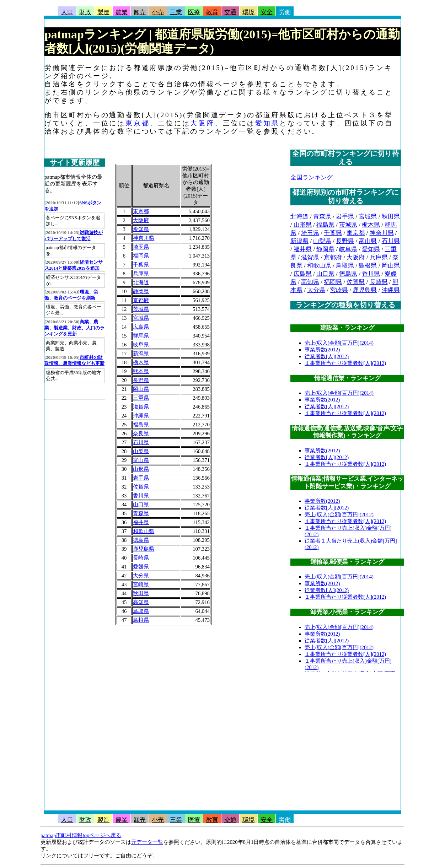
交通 (230, 12)
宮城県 (141, 318)
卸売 (140, 12)
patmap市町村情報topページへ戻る (81, 835)
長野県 (141, 380)
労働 (285, 12)
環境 (248, 12)
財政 (85, 12)
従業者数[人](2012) (327, 356)
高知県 (141, 602)
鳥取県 (141, 611)
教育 (212, 12)
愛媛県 (141, 567)
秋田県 (141, 593)
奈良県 (141, 433)
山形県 (141, 469)
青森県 (141, 513)
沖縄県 (141, 416)
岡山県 (141, 389)
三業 (176, 12)
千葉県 (141, 265)
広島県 (141, 327)
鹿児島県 (144, 549)
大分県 (141, 576)
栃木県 (141, 362)
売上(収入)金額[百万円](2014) (339, 343)
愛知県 (267, 123)
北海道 (141, 282)
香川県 (141, 496)
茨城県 (141, 309)
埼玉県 (141, 247)
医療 (194, 12)
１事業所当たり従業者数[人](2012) (345, 363)
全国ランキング (312, 177)
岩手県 (141, 478)
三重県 (141, 398)
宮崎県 (141, 584)
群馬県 (141, 336)
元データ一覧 (147, 842)
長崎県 (141, 558)
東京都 (138, 123)
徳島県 (141, 540)
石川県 (141, 442)
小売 (158, 12)
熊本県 (141, 371)
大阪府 (202, 123)
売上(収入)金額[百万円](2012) (339, 514)
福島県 (141, 425)
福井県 (141, 522)
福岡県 (141, 256)
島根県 (141, 620)
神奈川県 (144, 238)
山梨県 (141, 451)
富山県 (141, 460)
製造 (103, 12)
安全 (267, 12)
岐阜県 (141, 345)
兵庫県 (141, 274)
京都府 (141, 300)
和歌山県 (144, 531)
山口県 (141, 505)
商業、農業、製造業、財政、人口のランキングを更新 (74, 328)
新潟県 (141, 354)
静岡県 (141, 291)
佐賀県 (141, 487)
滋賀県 (141, 407)
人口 (67, 12)
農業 (122, 12)
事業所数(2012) (322, 350)
